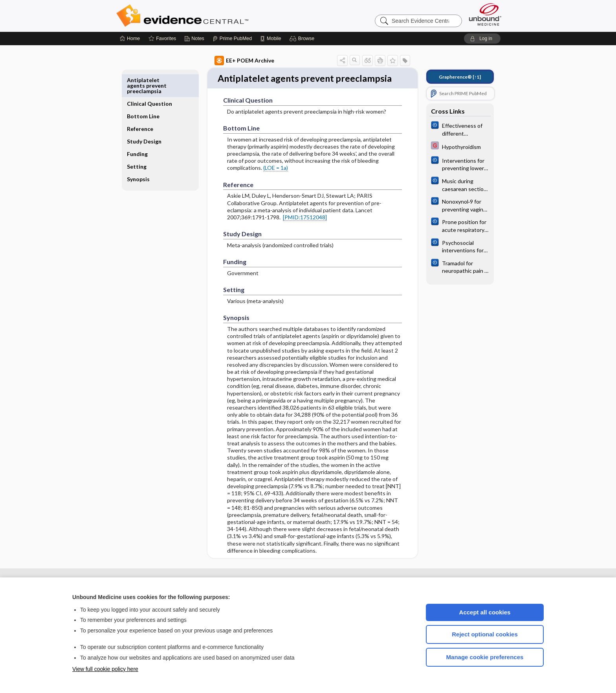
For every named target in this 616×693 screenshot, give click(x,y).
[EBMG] (451, 146)
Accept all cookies (485, 612)
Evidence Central (214, 16)
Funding (146, 141)
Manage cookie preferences (485, 657)
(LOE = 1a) (267, 182)
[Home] (130, 39)
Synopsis (147, 166)
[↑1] (451, 77)
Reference (149, 111)
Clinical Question (148, 83)
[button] (303, 39)
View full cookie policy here (105, 669)
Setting (146, 154)
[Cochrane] (451, 129)
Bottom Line (152, 98)
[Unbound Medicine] (485, 14)
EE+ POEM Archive (235, 61)
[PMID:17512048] (296, 231)
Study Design (145, 126)
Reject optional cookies (485, 634)
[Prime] (232, 39)
